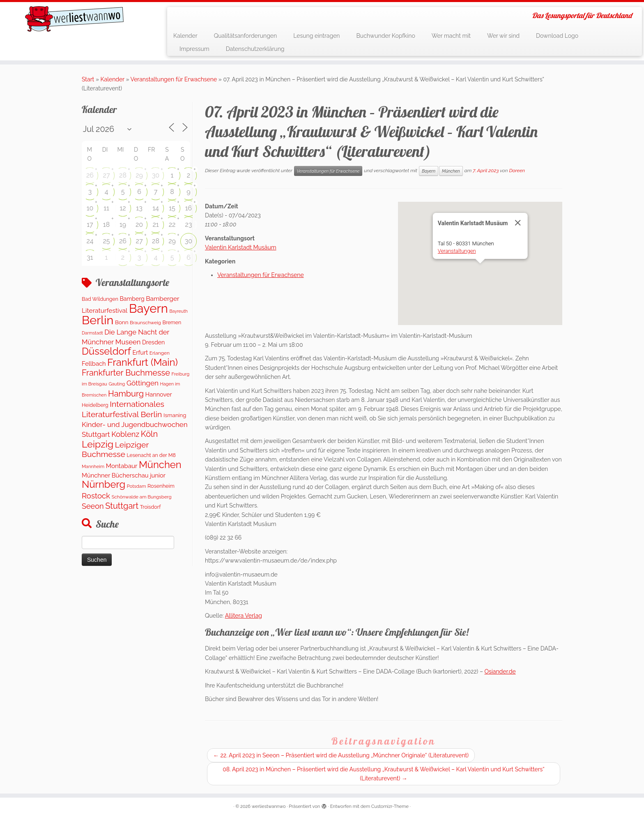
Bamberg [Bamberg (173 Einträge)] (132, 299)
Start (88, 79)
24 (90, 241)
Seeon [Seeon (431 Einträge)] (93, 506)
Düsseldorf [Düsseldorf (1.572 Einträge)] (106, 351)
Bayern (429, 171)
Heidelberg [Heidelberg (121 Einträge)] (95, 405)
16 (189, 208)
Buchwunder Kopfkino (386, 36)
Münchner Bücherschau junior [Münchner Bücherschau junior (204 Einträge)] (124, 475)
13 (139, 208)
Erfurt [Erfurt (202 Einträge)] (140, 352)
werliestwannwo (269, 806)
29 (139, 175)
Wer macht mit (451, 36)
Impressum (194, 49)
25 (106, 241)
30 (156, 175)
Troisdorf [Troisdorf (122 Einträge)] (151, 507)
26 (90, 175)
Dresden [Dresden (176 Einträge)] (153, 342)
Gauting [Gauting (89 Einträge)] (117, 384)
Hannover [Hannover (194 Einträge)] (159, 394)
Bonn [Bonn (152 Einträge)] (122, 322)
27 (107, 175)
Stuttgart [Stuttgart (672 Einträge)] (122, 506)
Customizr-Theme (390, 806)
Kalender (185, 36)
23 (189, 225)
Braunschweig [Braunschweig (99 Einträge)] (145, 323)
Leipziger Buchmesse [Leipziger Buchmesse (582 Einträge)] (115, 450)
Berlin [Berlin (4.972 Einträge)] (98, 320)
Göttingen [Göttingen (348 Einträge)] (143, 383)
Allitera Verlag (244, 616)
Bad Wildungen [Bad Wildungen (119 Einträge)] (100, 299)
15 (172, 208)
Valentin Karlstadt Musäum (241, 247)
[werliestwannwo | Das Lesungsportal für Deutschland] (74, 19)
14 (156, 208)
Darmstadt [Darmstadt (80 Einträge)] (92, 333)
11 (106, 208)
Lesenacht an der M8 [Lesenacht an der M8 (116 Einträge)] (151, 455)
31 (90, 257)
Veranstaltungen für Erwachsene (174, 79)
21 (155, 225)
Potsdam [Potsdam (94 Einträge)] (137, 486)
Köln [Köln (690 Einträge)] (149, 434)
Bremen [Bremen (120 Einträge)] (172, 322)
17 (90, 225)
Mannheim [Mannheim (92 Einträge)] (93, 466)
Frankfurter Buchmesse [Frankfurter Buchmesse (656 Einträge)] (126, 373)
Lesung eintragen (316, 36)
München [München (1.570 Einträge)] (160, 465)
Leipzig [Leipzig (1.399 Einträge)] (98, 444)
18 (106, 225)
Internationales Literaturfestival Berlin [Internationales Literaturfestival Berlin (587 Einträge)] (123, 409)
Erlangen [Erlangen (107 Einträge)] (160, 353)
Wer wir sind (503, 36)
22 (172, 225)
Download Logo (557, 36)
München (451, 171)
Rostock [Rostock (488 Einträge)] (96, 496)
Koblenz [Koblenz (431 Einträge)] (125, 434)
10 (90, 208)
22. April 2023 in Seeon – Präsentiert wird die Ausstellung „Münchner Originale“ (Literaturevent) (341, 755)
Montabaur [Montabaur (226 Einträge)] (122, 466)
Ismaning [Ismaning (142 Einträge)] (175, 415)
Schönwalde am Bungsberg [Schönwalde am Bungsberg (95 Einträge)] (142, 497)
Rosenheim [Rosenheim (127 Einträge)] (161, 486)
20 (139, 225)
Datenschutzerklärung (255, 49)
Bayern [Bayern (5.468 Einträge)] (148, 308)
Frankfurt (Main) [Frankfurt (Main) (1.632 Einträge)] (143, 362)
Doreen (517, 171)
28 (123, 175)
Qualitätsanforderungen (246, 36)
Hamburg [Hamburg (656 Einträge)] (126, 394)
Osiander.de (500, 671)
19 (123, 225)
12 (123, 208)
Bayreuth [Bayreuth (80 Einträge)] (178, 311)
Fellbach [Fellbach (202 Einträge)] (94, 363)
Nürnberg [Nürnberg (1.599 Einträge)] (103, 484)
